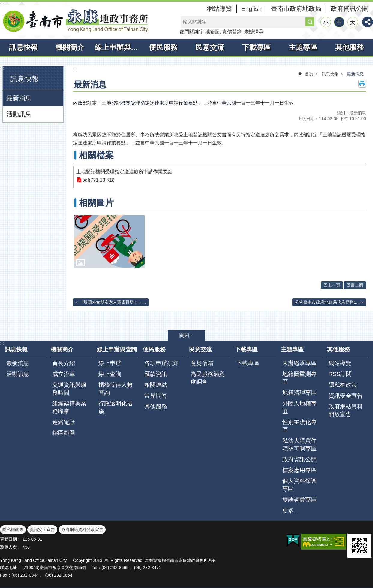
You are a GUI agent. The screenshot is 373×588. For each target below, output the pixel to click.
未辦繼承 (254, 32)
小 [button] (326, 22)
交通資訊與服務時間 (69, 389)
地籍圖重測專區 (299, 378)
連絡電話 (64, 422)
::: (2, 4)
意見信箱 (202, 363)
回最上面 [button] (355, 285)
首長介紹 (64, 363)
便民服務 (163, 47)
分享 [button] (368, 22)
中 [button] (339, 22)
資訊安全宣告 (346, 396)
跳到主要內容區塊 (3, 3)
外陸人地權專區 (299, 407)
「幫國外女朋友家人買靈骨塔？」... (113, 302)
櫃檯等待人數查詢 (116, 389)
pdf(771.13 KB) (98, 180)
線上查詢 (110, 374)
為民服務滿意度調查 (208, 378)
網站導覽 (219, 9)
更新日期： (11, 539)
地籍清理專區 (299, 393)
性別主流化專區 (299, 426)
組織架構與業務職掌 (69, 407)
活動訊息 (19, 114)
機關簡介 (70, 47)
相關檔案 (96, 155)
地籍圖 (212, 32)
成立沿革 (64, 374)
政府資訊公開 (350, 9)
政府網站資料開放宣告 (346, 410)
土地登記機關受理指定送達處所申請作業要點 (124, 172)
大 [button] (353, 22)
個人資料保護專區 (299, 485)
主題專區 (303, 47)
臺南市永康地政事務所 (75, 20)
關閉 (184, 335)
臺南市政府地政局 (296, 9)
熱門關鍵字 (192, 32)
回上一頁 (332, 285)
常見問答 (156, 396)
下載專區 (257, 47)
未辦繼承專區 (299, 363)
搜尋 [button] (310, 22)
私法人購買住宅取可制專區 (299, 445)
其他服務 (350, 47)
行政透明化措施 (116, 407)
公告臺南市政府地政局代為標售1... (327, 302)
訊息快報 (23, 47)
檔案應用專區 (299, 470)
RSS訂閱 (340, 374)
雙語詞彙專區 (299, 500)
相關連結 (156, 385)
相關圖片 (96, 203)
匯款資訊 (156, 374)
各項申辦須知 (161, 363)
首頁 (309, 74)
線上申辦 (110, 363)
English (251, 9)
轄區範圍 (64, 433)
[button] (110, 242)
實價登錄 (232, 32)
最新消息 (19, 98)
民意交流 (210, 47)
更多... (290, 510)
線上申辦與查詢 (117, 47)
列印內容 (362, 84)
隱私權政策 (343, 385)
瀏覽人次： (11, 547)
